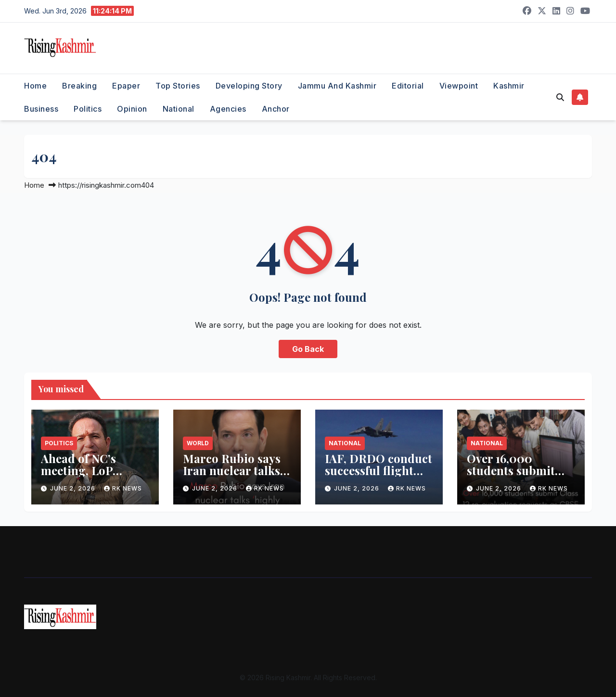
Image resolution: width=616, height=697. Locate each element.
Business (41, 109)
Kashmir (509, 86)
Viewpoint (459, 86)
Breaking (79, 86)
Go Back (308, 349)
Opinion (132, 109)
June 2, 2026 (74, 488)
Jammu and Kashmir (337, 86)
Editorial (408, 86)
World (198, 443)
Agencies (228, 109)
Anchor (276, 109)
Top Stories (178, 86)
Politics (88, 109)
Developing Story (249, 86)
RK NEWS (123, 488)
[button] (560, 97)
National (179, 109)
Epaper (126, 86)
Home (35, 86)
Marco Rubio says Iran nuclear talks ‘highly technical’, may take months (232, 476)
